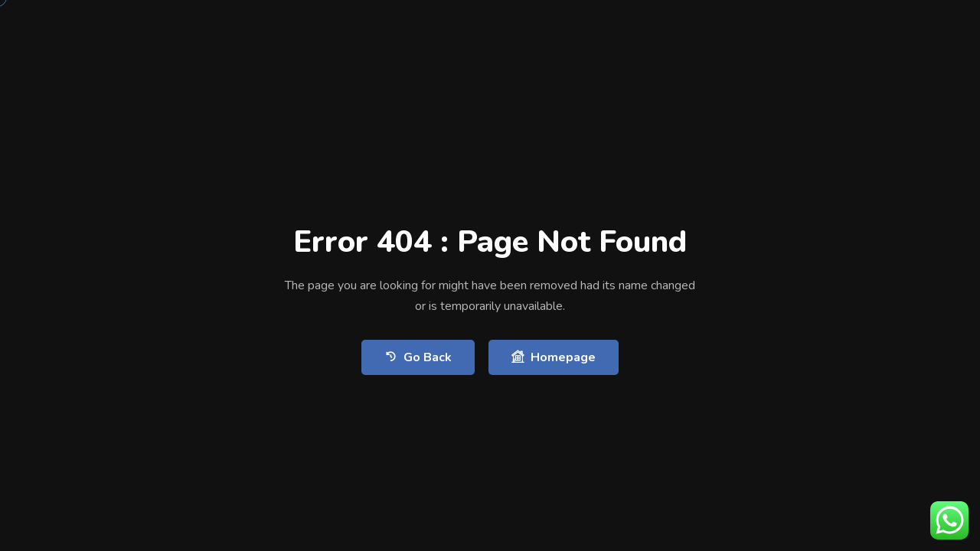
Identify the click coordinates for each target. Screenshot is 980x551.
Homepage (554, 357)
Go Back (418, 357)
